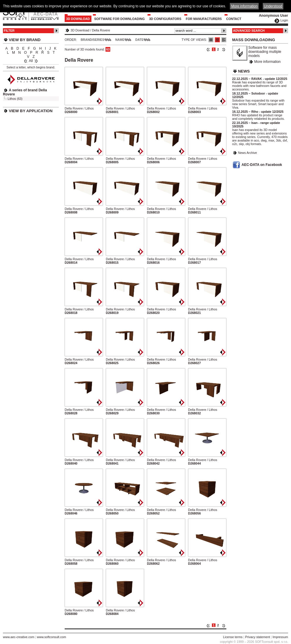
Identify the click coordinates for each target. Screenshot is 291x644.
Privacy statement (258, 637)
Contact (234, 19)
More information (267, 62)
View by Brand (25, 40)
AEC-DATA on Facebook (262, 165)
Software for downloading (120, 19)
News (244, 71)
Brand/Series (92, 40)
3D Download (78, 19)
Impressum (280, 637)
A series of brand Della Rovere (25, 92)
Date (139, 40)
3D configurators (165, 19)
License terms (233, 637)
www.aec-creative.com (19, 637)
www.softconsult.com (51, 637)
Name (120, 40)
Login (284, 20)
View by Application (31, 111)
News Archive (248, 153)
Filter (9, 31)
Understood (273, 6)
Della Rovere (101, 30)
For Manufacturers (204, 19)
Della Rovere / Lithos (79, 108)
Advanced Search (249, 31)
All (31, 61)
